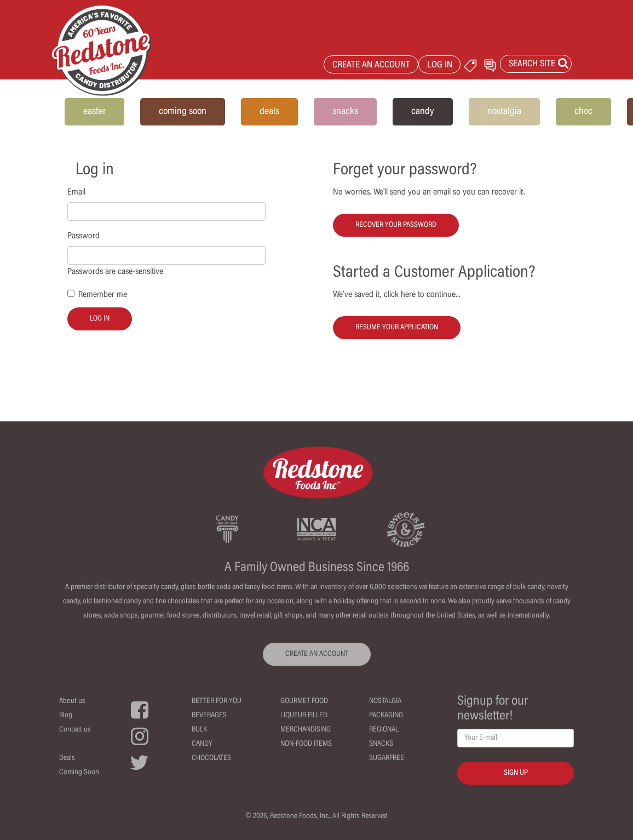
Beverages (209, 716)
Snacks (381, 744)
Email (76, 192)
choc (583, 112)
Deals (67, 758)
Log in (100, 319)
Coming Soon (79, 773)
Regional (384, 730)
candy (423, 112)
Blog (66, 716)
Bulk (199, 730)
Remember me (103, 295)
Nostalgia (385, 701)
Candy (202, 744)
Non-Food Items (306, 744)
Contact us (75, 730)
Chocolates (211, 758)
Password (84, 236)
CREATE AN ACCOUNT (371, 65)
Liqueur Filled (304, 716)
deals (269, 112)
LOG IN (440, 65)
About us (72, 701)
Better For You (217, 701)
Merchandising (306, 730)
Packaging (386, 716)
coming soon (183, 112)
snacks (345, 112)
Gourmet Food (304, 701)
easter (94, 112)
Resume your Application (397, 328)
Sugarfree (387, 758)
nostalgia (504, 112)
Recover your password (396, 225)
